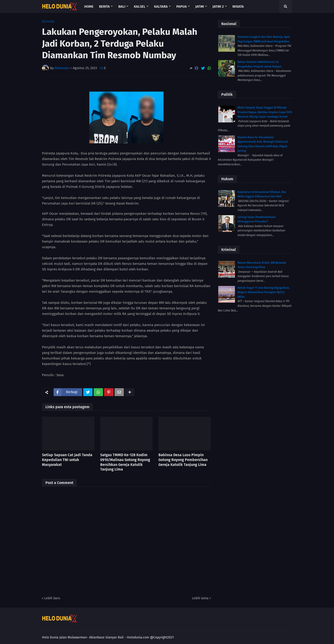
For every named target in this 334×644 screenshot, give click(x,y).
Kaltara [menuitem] (161, 6)
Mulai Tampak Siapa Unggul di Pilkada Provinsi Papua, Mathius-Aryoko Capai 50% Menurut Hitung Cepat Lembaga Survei (265, 112)
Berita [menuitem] (104, 6)
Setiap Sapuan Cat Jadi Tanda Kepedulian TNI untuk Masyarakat (67, 460)
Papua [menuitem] (181, 6)
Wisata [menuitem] (238, 6)
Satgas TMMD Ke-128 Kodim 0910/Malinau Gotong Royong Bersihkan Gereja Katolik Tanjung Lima (125, 462)
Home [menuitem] (89, 6)
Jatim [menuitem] (200, 6)
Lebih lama (200, 598)
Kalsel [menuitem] (140, 6)
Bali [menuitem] (122, 6)
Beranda (48, 22)
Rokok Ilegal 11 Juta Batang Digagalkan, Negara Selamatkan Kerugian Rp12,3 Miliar (264, 292)
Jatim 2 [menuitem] (218, 6)
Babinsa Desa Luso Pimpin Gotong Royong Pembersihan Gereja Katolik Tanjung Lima (183, 460)
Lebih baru (52, 598)
